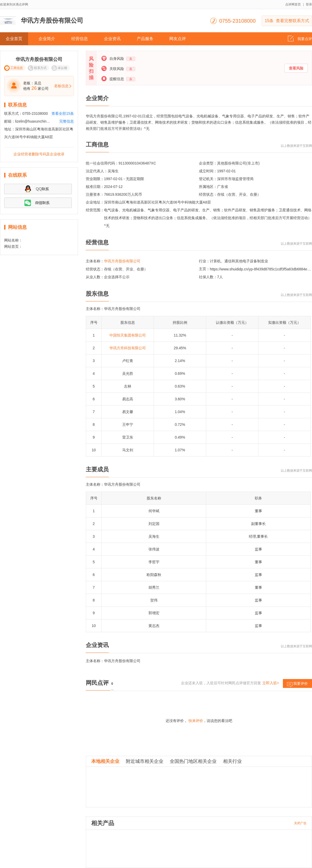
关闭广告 (300, 823)
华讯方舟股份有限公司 (122, 261)
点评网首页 (293, 4)
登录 (309, 4)
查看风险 (296, 68)
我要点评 (300, 37)
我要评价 (297, 685)
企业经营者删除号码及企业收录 (39, 154)
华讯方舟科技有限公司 (128, 348)
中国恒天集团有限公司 (128, 335)
